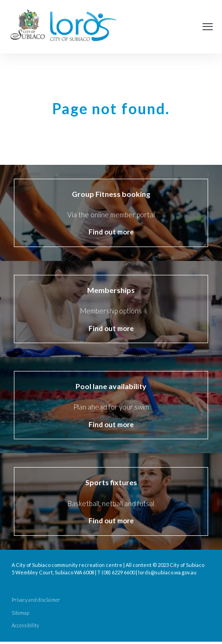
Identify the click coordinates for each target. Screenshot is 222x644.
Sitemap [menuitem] (20, 613)
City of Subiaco (187, 565)
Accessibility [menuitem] (25, 625)
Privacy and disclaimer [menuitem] (36, 600)
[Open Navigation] (208, 27)
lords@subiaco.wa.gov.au (167, 572)
